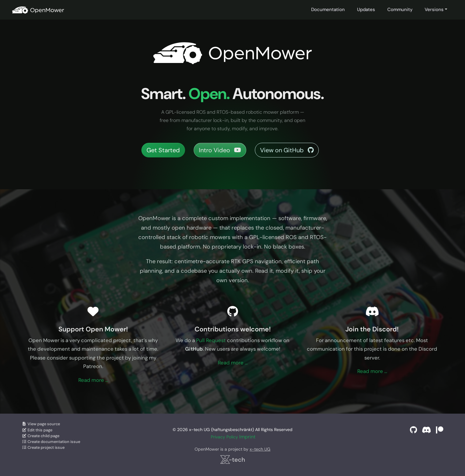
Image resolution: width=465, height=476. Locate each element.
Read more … (93, 380)
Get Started (163, 150)
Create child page (41, 436)
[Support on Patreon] (440, 430)
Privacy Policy (224, 437)
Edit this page (37, 430)
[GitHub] (413, 430)
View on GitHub (287, 150)
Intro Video (220, 150)
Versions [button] (434, 9)
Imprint (247, 437)
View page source (41, 424)
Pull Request (211, 340)
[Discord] (426, 430)
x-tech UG (260, 449)
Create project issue (43, 447)
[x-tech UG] (233, 459)
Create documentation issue (51, 442)
